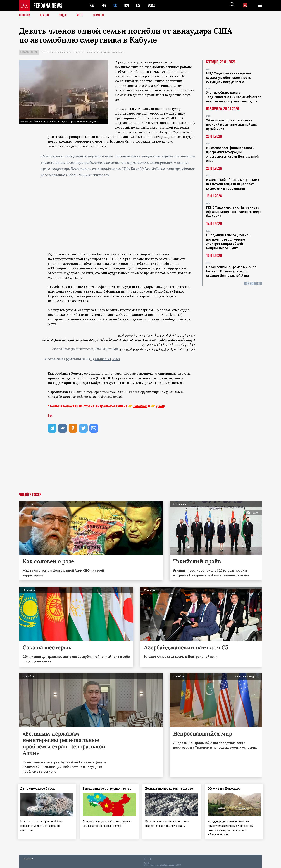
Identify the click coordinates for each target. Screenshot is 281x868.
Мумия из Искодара (226, 788)
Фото (82, 15)
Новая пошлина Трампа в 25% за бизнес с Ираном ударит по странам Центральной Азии (231, 271)
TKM (127, 5)
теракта (162, 259)
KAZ (92, 5)
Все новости (253, 284)
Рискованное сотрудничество (109, 788)
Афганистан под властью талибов (106, 52)
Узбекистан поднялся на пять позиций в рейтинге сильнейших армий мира (231, 124)
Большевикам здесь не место (171, 788)
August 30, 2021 (107, 359)
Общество (79, 52)
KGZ (104, 5)
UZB (139, 5)
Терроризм (47, 52)
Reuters (77, 373)
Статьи (45, 15)
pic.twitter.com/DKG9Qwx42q (93, 349)
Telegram (140, 406)
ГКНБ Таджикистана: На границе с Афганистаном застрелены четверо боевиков (234, 212)
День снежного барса (39, 788)
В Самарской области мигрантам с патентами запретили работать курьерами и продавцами (233, 184)
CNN (181, 76)
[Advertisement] (140, 466)
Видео (64, 15)
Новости (25, 15)
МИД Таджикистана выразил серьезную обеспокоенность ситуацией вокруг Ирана (229, 78)
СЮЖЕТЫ (101, 15)
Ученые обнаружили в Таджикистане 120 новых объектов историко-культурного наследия (234, 97)
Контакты (28, 857)
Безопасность (63, 52)
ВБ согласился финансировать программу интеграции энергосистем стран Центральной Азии (232, 154)
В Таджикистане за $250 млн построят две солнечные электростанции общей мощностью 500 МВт (228, 241)
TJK (115, 5)
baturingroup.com (167, 864)
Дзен (160, 406)
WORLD (153, 5)
